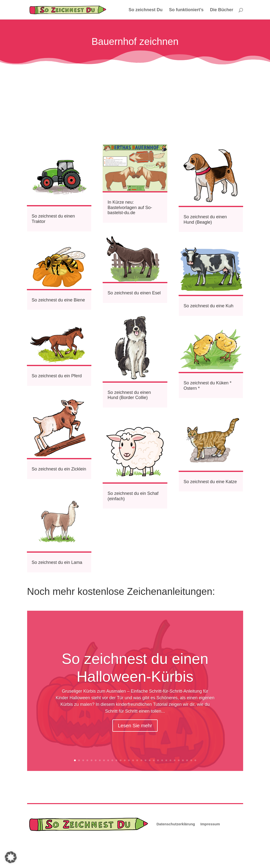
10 (112, 760)
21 (158, 760)
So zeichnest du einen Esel (134, 293)
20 (154, 760)
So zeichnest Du (146, 10)
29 (191, 760)
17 (141, 760)
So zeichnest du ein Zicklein (59, 469)
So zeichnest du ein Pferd (57, 376)
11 (116, 760)
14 (129, 760)
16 (137, 760)
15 (133, 760)
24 (170, 760)
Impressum (210, 824)
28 (187, 760)
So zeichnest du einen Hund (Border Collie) (129, 395)
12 (121, 760)
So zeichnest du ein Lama (57, 562)
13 (125, 760)
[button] (11, 857)
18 (146, 760)
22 (162, 760)
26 (179, 760)
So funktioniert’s (186, 10)
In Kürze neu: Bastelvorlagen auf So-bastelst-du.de (130, 207)
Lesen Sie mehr (135, 726)
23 (166, 760)
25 (175, 760)
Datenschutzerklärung (176, 824)
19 (150, 760)
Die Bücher (221, 10)
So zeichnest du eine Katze (210, 482)
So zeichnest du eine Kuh (208, 306)
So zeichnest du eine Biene (58, 300)
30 (195, 760)
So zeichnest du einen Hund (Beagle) (205, 219)
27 (183, 760)
